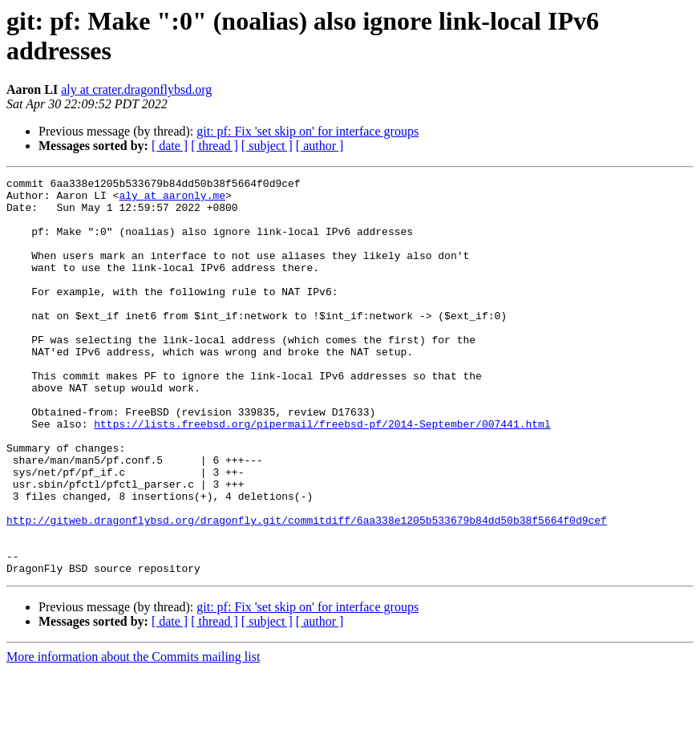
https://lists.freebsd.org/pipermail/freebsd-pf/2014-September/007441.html (322, 474)
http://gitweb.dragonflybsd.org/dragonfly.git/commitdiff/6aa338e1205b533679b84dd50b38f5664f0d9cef (307, 590)
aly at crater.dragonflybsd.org (136, 89)
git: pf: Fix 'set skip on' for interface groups (308, 131)
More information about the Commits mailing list (133, 736)
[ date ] (170, 146)
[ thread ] (214, 146)
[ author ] (320, 146)
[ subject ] (267, 146)
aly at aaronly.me (172, 200)
